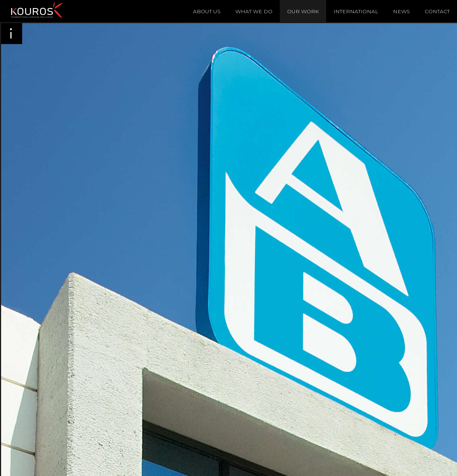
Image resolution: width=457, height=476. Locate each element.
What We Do (254, 11)
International (356, 11)
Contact (437, 11)
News (401, 11)
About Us (207, 11)
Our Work (303, 11)
